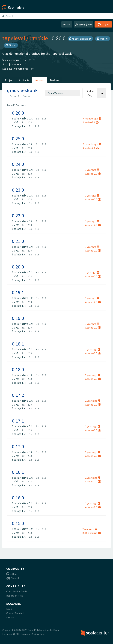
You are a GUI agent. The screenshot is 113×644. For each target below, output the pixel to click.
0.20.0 (18, 267)
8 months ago (92, 144)
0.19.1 (18, 292)
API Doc (67, 24)
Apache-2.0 (91, 122)
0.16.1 (18, 472)
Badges (55, 80)
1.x (27, 64)
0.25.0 (18, 138)
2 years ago (93, 349)
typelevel (14, 38)
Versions (40, 80)
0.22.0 (18, 216)
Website (103, 39)
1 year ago (92, 170)
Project (9, 80)
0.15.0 (18, 523)
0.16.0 (18, 498)
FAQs (9, 609)
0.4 (33, 69)
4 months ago (92, 119)
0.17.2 (18, 395)
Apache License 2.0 (80, 39)
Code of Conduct (15, 613)
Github (12, 574)
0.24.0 (18, 164)
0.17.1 (18, 421)
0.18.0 (18, 369)
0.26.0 (18, 113)
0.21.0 (18, 241)
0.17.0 (18, 446)
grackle (39, 38)
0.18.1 (18, 344)
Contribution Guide (17, 591)
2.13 (32, 60)
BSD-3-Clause (92, 533)
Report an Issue (15, 596)
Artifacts (24, 80)
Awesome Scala (84, 24)
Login (103, 24)
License (10, 617)
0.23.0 (18, 190)
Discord (13, 578)
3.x (24, 60)
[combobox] (62, 93)
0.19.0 (18, 318)
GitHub (11, 45)
